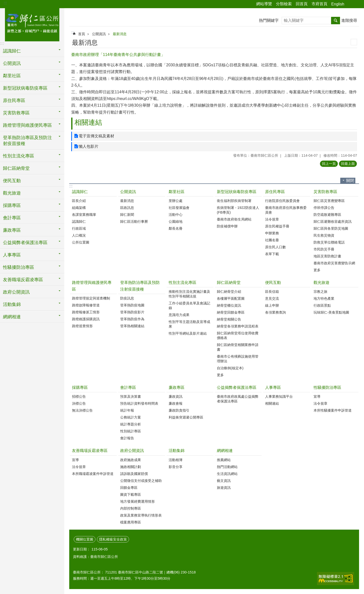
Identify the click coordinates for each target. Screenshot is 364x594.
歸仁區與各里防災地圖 (331, 228)
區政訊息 (127, 208)
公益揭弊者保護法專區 (237, 387)
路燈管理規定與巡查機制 (91, 298)
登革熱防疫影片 (132, 312)
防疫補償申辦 (227, 226)
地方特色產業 (324, 298)
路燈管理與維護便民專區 (92, 286)
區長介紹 (79, 201)
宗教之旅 (320, 292)
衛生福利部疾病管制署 (234, 201)
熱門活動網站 (227, 467)
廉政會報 (176, 403)
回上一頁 (329, 164)
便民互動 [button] (12, 181)
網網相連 (225, 451)
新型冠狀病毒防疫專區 (237, 192)
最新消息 (120, 34)
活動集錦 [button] (12, 304)
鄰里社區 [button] (12, 76)
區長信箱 (272, 292)
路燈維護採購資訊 (86, 319)
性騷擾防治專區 (327, 387)
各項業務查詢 (275, 312)
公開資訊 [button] (12, 63)
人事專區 (273, 387)
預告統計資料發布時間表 (139, 403)
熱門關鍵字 (269, 20)
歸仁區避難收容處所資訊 (333, 222)
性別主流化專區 (182, 283)
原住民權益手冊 (277, 226)
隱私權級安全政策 (113, 539)
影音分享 (176, 467)
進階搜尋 (349, 20)
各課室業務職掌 (84, 215)
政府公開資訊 (132, 451)
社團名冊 (272, 240)
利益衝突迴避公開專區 (186, 417)
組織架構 (79, 208)
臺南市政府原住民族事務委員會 (286, 210)
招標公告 (79, 396)
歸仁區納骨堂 (229, 283)
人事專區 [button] (12, 255)
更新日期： (82, 549)
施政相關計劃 (131, 467)
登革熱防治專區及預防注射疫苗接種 (140, 286)
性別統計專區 (131, 431)
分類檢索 (284, 4)
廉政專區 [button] (12, 230)
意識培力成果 (179, 315)
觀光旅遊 (321, 283)
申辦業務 (272, 233)
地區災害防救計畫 (327, 256)
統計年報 (127, 410)
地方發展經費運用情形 (137, 501)
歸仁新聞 (127, 215)
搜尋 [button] (336, 21)
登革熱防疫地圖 (132, 305)
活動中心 (176, 215)
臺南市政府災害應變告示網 (334, 263)
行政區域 (79, 228)
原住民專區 (275, 192)
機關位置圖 (85, 539)
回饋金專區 (129, 488)
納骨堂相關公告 (229, 319)
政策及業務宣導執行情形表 (141, 515)
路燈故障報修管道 (86, 305)
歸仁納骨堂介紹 (229, 292)
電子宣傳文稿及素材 (96, 136)
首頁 (82, 34)
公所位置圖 (81, 242)
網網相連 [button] (12, 317)
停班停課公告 (324, 208)
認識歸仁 (80, 192)
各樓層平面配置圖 (231, 298)
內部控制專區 (131, 508)
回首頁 (302, 4)
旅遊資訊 (224, 488)
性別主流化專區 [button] (19, 156)
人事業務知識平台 (279, 396)
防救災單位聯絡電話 (329, 242)
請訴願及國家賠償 (134, 474)
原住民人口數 (275, 247)
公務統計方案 (131, 417)
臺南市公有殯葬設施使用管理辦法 (238, 359)
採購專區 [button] (12, 205)
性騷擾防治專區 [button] (19, 267)
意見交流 (272, 298)
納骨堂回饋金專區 (231, 312)
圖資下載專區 (131, 495)
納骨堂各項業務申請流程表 (238, 326)
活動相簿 (176, 460)
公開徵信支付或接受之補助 (141, 481)
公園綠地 (176, 222)
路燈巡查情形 (82, 326)
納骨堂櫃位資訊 (229, 305)
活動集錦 (177, 451)
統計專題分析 (131, 424)
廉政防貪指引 (179, 410)
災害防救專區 (325, 192)
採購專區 (80, 387)
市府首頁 (319, 4)
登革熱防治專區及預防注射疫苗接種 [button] (27, 141)
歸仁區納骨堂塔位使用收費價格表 (238, 335)
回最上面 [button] (348, 164)
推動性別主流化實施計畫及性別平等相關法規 (189, 294)
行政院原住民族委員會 (282, 201)
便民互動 (273, 283)
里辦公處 (176, 201)
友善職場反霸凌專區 (90, 451)
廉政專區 (177, 387)
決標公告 (79, 403)
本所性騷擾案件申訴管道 (333, 410)
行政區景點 (322, 305)
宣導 (317, 396)
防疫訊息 (127, 298)
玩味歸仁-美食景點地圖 (331, 312)
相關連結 (88, 122)
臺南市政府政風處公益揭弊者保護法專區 (238, 399)
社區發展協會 (179, 208)
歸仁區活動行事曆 (134, 222)
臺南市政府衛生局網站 (234, 219)
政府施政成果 (131, 460)
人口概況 (79, 235)
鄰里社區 (177, 192)
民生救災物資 (324, 235)
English (338, 4)
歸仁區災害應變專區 (329, 201)
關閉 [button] (350, 181)
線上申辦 (272, 305)
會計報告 (127, 438)
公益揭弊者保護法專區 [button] (25, 243)
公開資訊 (99, 34)
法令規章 (272, 219)
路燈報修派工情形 (86, 312)
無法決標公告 (82, 410)
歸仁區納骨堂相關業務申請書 (238, 347)
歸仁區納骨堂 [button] (16, 168)
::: (5, 3)
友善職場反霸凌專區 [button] (23, 280)
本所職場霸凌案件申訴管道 (93, 474)
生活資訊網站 (227, 474)
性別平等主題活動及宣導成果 (189, 324)
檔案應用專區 (131, 522)
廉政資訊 (176, 396)
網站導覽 (264, 4)
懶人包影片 (89, 146)
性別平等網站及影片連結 (188, 333)
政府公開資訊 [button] (16, 292)
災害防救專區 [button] (16, 113)
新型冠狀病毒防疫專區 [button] (25, 88)
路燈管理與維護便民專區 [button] (27, 125)
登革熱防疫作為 (132, 319)
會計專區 (128, 387)
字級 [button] (357, 4)
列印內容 (354, 42)
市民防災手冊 (324, 249)
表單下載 (272, 254)
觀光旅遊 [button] (12, 193)
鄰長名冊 (176, 228)
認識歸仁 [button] (12, 51)
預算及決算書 (131, 396)
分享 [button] (350, 4)
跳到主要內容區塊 (3, 3)
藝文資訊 (224, 481)
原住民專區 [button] (14, 100)
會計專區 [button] (12, 218)
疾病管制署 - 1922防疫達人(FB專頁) (238, 210)
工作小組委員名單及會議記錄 (189, 306)
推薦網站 (224, 460)
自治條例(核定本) (230, 368)
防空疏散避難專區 (327, 215)
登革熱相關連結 (132, 326)
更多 (317, 270)
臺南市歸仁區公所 (32, 24)
